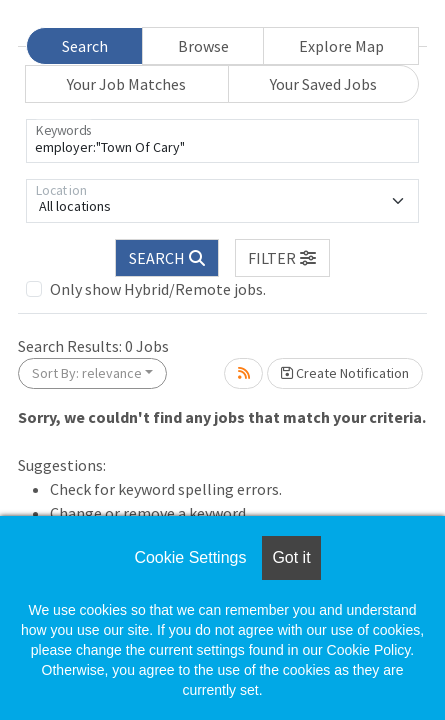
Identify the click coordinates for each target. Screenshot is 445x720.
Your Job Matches (126, 84)
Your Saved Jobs (323, 84)
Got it (291, 557)
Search (85, 46)
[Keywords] (222, 141)
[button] (283, 258)
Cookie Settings (190, 557)
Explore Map (341, 46)
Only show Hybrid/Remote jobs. (158, 289)
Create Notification (345, 373)
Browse (203, 46)
